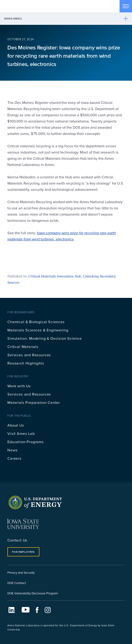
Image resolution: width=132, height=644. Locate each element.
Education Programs (26, 442)
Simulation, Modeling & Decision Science (45, 338)
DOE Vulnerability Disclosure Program (33, 593)
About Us (16, 425)
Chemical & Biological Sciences (36, 322)
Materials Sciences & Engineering (38, 330)
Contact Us (17, 540)
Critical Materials (23, 346)
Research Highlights (26, 363)
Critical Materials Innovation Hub (55, 276)
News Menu (13, 19)
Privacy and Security (21, 572)
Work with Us (19, 386)
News (12, 450)
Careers (15, 458)
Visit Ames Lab (21, 433)
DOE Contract (17, 583)
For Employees (23, 552)
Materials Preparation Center (34, 402)
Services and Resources (29, 355)
